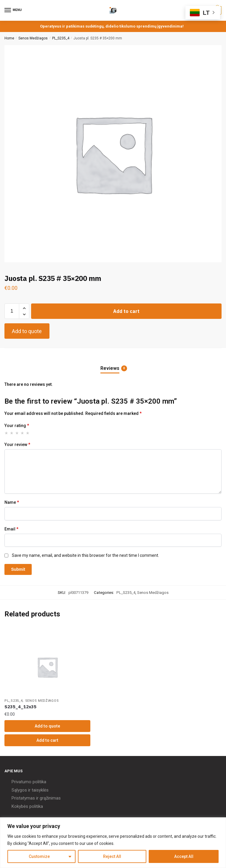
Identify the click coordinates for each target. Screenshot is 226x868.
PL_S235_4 (61, 38)
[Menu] (13, 10)
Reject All (112, 856)
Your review (17, 445)
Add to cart (126, 311)
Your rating (17, 426)
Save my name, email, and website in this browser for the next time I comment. (85, 555)
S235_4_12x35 (20, 707)
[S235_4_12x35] (47, 667)
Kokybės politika (27, 806)
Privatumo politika (29, 782)
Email (11, 529)
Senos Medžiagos (33, 38)
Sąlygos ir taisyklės (30, 790)
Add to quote (27, 331)
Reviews (110, 368)
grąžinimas (50, 798)
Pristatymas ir (25, 798)
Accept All (184, 856)
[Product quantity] (12, 311)
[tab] (113, 363)
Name (12, 502)
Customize (39, 856)
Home (9, 38)
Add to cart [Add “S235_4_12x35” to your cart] (47, 740)
